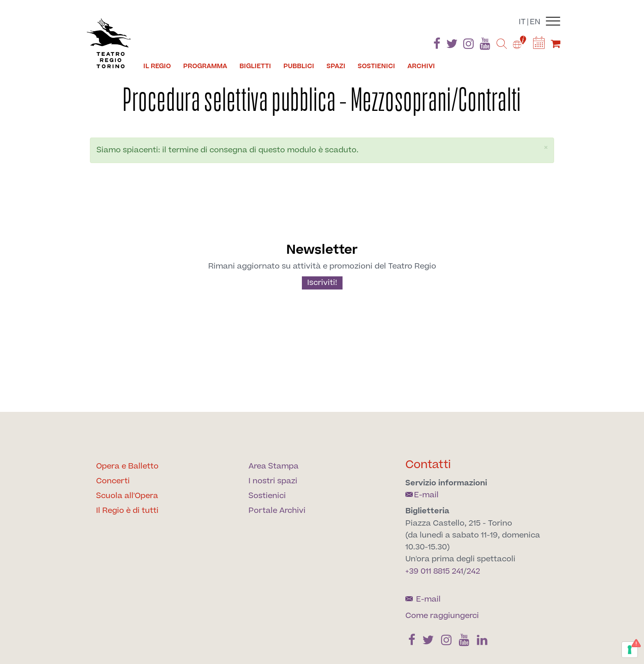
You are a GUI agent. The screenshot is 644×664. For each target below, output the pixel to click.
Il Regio (157, 66)
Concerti (113, 481)
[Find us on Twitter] (452, 45)
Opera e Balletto (127, 466)
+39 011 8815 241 (434, 571)
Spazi (336, 66)
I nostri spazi (273, 481)
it (522, 22)
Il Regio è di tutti (127, 511)
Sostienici (376, 66)
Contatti (428, 465)
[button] (546, 148)
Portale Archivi (277, 511)
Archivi (421, 66)
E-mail (422, 495)
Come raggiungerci (442, 616)
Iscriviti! (322, 283)
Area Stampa (274, 466)
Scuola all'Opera (127, 496)
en (535, 22)
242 (473, 571)
